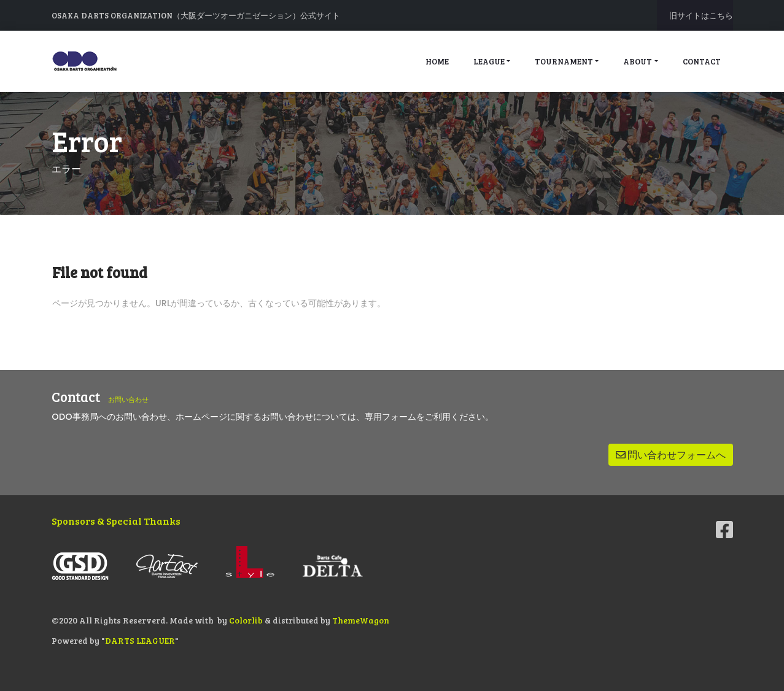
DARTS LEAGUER (140, 639)
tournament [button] (564, 61)
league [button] (489, 61)
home (437, 61)
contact (702, 61)
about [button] (638, 61)
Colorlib (247, 620)
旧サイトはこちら (701, 15)
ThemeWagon (362, 620)
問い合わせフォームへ (671, 454)
